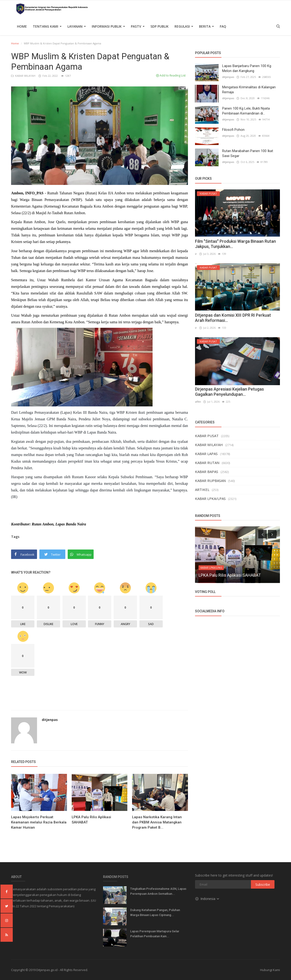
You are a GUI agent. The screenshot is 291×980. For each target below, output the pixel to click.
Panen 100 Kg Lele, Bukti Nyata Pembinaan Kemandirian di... (246, 111)
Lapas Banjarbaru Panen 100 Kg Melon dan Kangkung (247, 68)
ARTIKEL (202, 490)
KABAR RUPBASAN (210, 481)
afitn (198, 402)
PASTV (138, 26)
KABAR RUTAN (207, 463)
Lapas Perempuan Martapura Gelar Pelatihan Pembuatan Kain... (155, 934)
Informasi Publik (108, 26)
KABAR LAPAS (206, 454)
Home (22, 26)
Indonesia (207, 899)
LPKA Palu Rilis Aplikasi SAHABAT (91, 820)
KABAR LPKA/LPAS (210, 499)
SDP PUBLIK (160, 26)
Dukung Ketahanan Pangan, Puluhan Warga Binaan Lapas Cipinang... (155, 912)
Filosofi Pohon (233, 130)
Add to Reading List (171, 75)
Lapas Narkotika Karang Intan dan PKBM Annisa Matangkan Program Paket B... (157, 822)
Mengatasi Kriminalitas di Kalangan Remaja (249, 90)
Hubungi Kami (270, 970)
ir (196, 254)
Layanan (77, 26)
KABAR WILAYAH (24, 76)
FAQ (223, 26)
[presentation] (262, 534)
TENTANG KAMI (47, 26)
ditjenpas (50, 720)
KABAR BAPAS (207, 472)
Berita (206, 26)
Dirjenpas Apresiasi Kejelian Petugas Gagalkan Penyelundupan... (229, 392)
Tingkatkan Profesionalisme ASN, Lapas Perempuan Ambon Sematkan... (158, 891)
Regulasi (184, 26)
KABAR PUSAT (207, 436)
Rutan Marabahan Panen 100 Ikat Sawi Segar (248, 153)
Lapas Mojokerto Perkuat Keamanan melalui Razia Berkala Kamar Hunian (39, 822)
